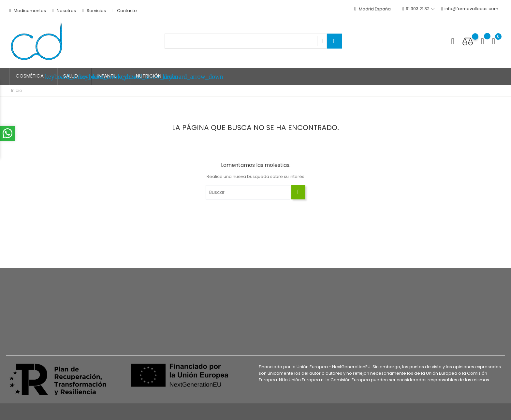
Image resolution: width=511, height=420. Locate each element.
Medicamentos (28, 11)
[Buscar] (248, 192)
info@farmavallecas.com (470, 9)
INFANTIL (114, 76)
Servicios (94, 11)
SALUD (77, 76)
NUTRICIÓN (155, 76)
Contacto (124, 11)
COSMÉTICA (36, 76)
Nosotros (64, 11)
